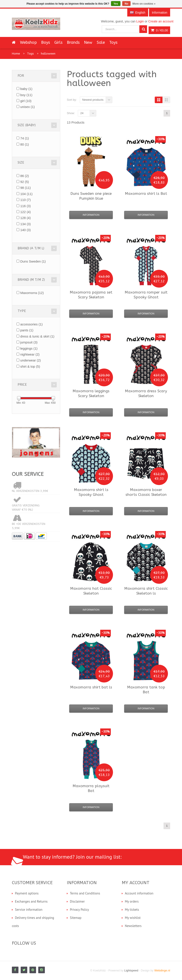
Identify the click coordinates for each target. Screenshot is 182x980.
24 (82, 113)
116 (25, 206)
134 (25, 224)
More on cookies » (144, 4)
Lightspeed (131, 970)
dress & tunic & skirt (37, 336)
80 (25, 144)
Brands (73, 42)
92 (25, 182)
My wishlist (133, 918)
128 (25, 218)
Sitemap (76, 918)
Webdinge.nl (162, 970)
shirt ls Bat (146, 193)
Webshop (28, 42)
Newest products (93, 100)
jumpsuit (29, 342)
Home (16, 54)
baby (26, 89)
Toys (113, 42)
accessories (31, 324)
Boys (45, 42)
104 (26, 194)
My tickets (132, 910)
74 (25, 138)
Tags (30, 54)
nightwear (30, 354)
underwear (30, 360)
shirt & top (30, 366)
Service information (29, 910)
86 (25, 176)
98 (25, 188)
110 (25, 200)
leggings (29, 348)
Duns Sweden (33, 261)
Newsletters (133, 926)
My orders (132, 901)
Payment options (27, 893)
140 (25, 230)
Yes (116, 4)
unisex (27, 107)
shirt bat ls (91, 687)
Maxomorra (32, 293)
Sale (101, 42)
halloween (48, 54)
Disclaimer (77, 901)
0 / (159, 30)
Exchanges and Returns (31, 901)
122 (25, 212)
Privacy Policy (79, 910)
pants (27, 330)
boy (26, 95)
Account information (139, 893)
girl (26, 101)
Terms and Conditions (85, 893)
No (126, 4)
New (88, 42)
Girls (58, 42)
